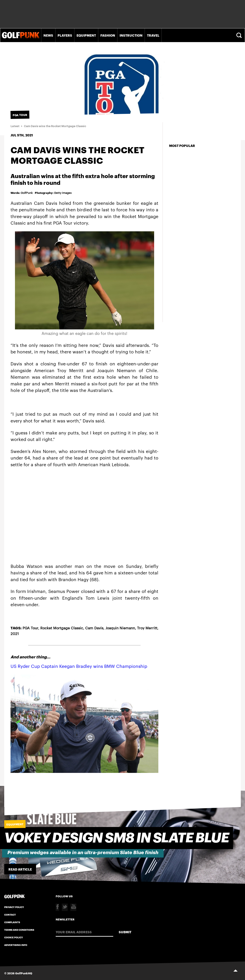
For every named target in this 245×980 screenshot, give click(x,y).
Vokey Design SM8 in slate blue (116, 838)
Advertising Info (16, 945)
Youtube (73, 907)
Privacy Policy (14, 907)
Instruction (131, 35)
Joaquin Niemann (120, 628)
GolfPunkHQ (24, 973)
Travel (153, 35)
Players (65, 35)
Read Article (20, 869)
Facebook (57, 907)
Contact (10, 915)
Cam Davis (94, 628)
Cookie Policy (14, 937)
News (48, 35)
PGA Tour (30, 628)
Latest (15, 126)
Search (240, 35)
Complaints (12, 922)
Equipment (86, 35)
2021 (15, 633)
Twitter (65, 907)
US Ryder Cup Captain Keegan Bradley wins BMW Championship (79, 666)
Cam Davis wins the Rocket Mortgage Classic (55, 126)
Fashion (108, 35)
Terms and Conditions (19, 930)
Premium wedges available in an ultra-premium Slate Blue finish (83, 853)
